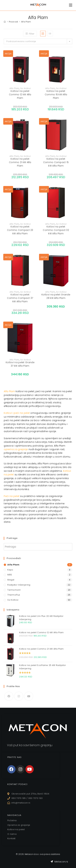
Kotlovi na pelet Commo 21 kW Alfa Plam (20, 162)
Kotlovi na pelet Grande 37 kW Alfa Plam (20, 364)
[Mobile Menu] (71, 5)
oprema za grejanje (16, 449)
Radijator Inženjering (19, 585)
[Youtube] (29, 696)
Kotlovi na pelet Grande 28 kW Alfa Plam (56, 296)
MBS (10, 575)
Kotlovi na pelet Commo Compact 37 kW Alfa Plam (20, 298)
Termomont (14, 590)
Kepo (10, 570)
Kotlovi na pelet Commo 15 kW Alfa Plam (56, 94)
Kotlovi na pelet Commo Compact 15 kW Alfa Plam (56, 162)
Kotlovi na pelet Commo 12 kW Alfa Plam (20, 94)
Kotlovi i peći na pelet (17, 413)
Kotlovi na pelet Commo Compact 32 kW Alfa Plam (56, 230)
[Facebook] (9, 696)
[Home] (5, 22)
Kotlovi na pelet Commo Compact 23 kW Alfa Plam (20, 230)
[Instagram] (19, 696)
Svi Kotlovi (25, 88)
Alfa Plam (26, 22)
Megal (11, 580)
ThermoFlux (14, 595)
